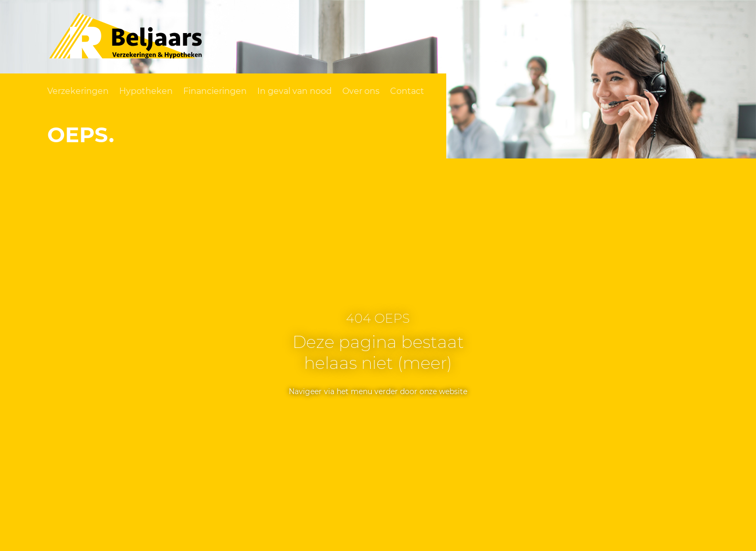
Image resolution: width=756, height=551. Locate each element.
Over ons (361, 91)
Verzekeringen (78, 91)
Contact (407, 91)
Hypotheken (146, 91)
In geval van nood (295, 91)
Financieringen (215, 91)
